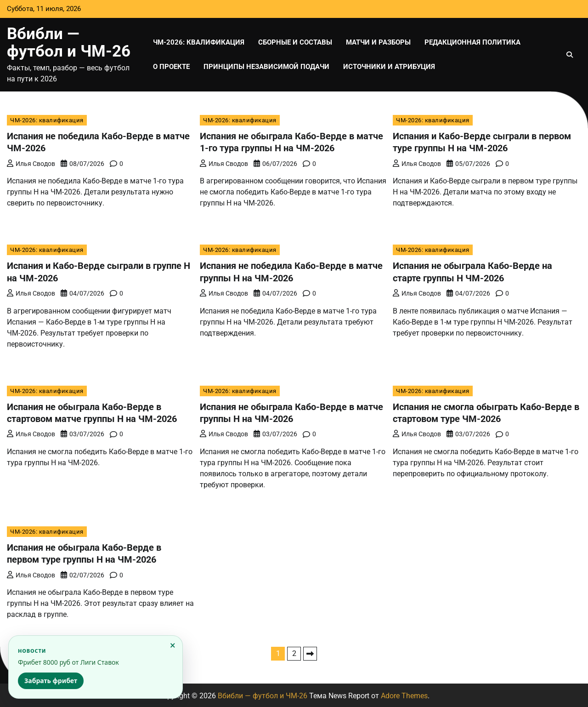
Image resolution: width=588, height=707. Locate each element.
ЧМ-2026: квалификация (199, 42)
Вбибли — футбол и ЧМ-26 (69, 43)
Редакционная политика (472, 42)
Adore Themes (404, 694)
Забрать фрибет (51, 681)
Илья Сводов (31, 163)
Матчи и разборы (378, 42)
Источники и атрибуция (389, 67)
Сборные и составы (295, 42)
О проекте (171, 67)
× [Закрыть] (173, 645)
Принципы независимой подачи (266, 67)
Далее (310, 652)
